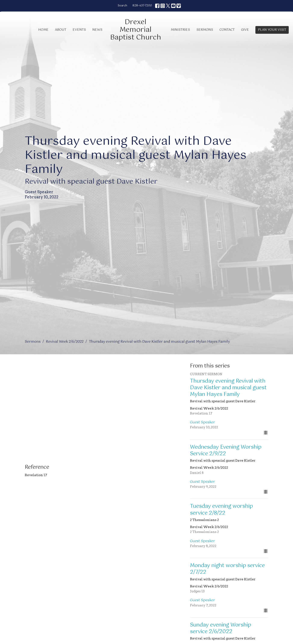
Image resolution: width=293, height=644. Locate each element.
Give (245, 30)
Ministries (180, 30)
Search (122, 6)
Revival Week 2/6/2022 (65, 342)
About (61, 30)
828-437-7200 (142, 6)
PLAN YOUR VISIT (272, 30)
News (97, 30)
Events (79, 30)
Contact (227, 30)
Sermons (205, 30)
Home (43, 30)
